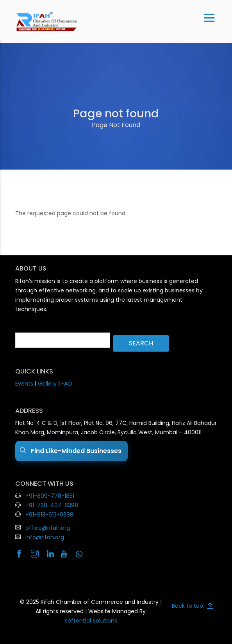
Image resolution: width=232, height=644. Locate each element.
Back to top (187, 606)
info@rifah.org (45, 537)
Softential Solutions (91, 621)
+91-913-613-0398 (49, 515)
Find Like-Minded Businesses (71, 451)
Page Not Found (116, 125)
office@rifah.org (48, 528)
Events (24, 384)
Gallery (47, 384)
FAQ (67, 384)
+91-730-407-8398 (52, 505)
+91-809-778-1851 (50, 496)
